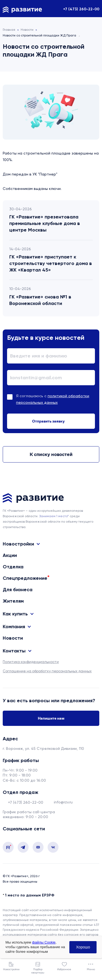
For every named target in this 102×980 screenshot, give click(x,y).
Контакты (14, 651)
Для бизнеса (18, 590)
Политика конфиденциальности (31, 662)
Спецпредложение (25, 578)
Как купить (15, 614)
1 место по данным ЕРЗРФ (30, 895)
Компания (14, 627)
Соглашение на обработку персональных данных (47, 671)
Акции (10, 555)
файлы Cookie (44, 942)
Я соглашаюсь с (53, 399)
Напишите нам (51, 718)
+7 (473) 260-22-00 (81, 9)
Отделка (13, 567)
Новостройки (18, 544)
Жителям (13, 601)
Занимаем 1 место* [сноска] (54, 516)
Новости (13, 638)
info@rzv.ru (63, 802)
